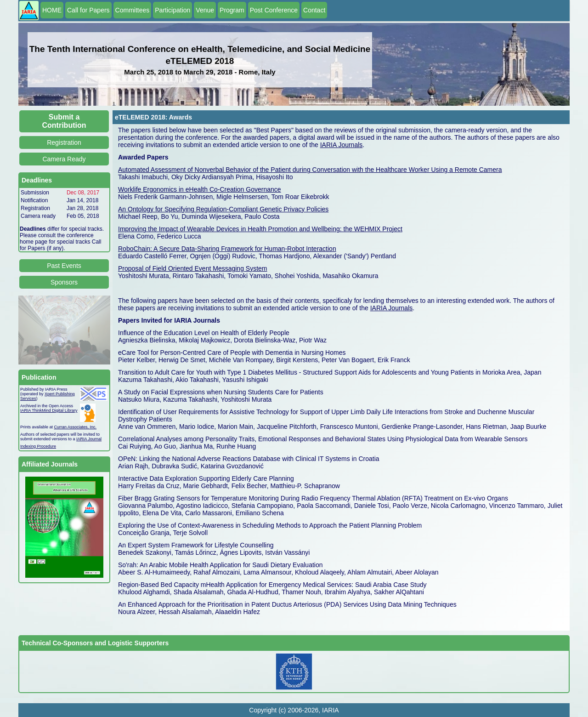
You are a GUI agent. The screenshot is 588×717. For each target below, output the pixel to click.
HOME (52, 10)
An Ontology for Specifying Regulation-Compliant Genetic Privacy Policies (223, 209)
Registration (64, 142)
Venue (205, 10)
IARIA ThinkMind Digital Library (49, 410)
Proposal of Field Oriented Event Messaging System (193, 268)
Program (232, 10)
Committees (133, 10)
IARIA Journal (89, 439)
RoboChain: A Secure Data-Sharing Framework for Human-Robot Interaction (227, 249)
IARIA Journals (342, 145)
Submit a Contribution (64, 121)
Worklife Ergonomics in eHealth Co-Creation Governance (200, 189)
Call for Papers (88, 10)
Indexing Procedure (38, 446)
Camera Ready (64, 159)
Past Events (64, 266)
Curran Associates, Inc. (76, 427)
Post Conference (274, 10)
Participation (172, 10)
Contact (314, 10)
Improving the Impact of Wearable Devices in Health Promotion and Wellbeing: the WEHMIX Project (260, 229)
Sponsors (64, 282)
